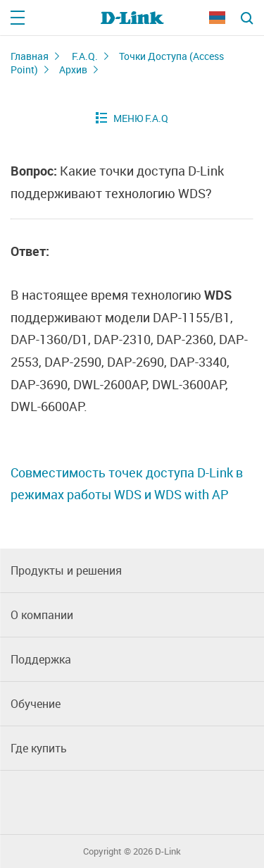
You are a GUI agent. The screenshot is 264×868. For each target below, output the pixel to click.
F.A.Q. (85, 56)
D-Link (168, 851)
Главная (30, 56)
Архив (73, 69)
